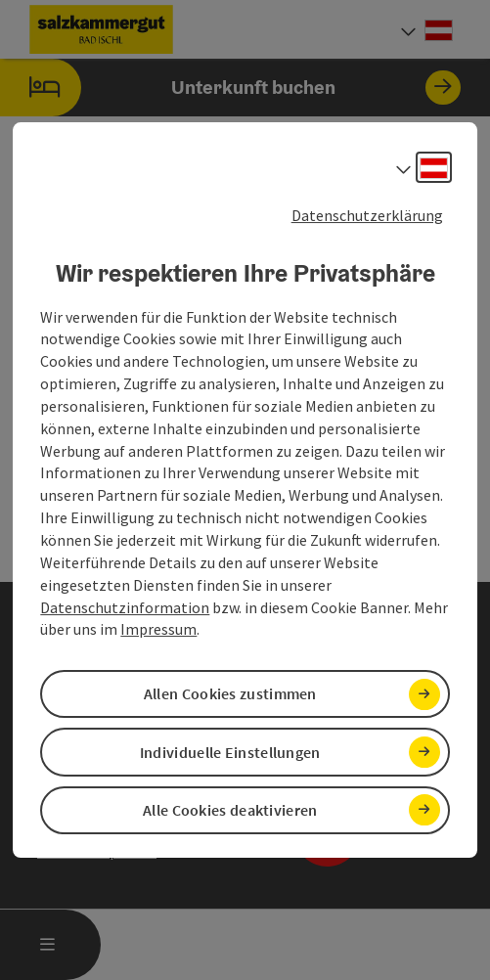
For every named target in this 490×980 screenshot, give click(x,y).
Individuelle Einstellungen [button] (230, 752)
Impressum (158, 629)
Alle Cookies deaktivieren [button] (230, 810)
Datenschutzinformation (125, 607)
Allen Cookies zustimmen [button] (230, 693)
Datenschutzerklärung (367, 215)
